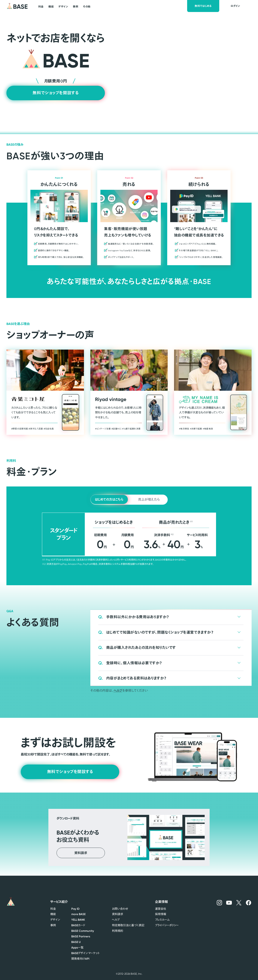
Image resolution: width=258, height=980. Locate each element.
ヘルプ (118, 690)
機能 (53, 914)
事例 (53, 925)
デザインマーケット (85, 953)
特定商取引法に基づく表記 (128, 925)
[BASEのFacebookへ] (248, 903)
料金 (53, 909)
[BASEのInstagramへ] (219, 903)
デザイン (55, 920)
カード (78, 925)
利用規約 (118, 931)
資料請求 (118, 914)
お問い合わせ (120, 909)
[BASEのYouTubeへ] (229, 903)
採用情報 (161, 914)
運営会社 (161, 909)
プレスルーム (162, 920)
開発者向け (80, 959)
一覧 (77, 947)
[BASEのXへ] (239, 903)
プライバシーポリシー (167, 925)
